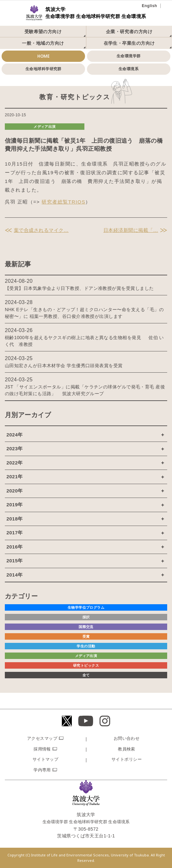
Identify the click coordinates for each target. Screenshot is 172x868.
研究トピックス (86, 665)
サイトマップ (46, 759)
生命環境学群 (129, 56)
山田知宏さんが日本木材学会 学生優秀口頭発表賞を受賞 (64, 366)
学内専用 (42, 770)
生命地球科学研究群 (43, 69)
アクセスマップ (42, 738)
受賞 (86, 636)
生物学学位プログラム (86, 607)
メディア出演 (45, 127)
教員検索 (127, 749)
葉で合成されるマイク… (41, 230)
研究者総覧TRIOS (63, 202)
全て (86, 675)
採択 (86, 617)
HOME (43, 56)
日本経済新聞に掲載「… (131, 230)
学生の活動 (86, 646)
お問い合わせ (127, 738)
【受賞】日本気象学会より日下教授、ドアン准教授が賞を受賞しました (79, 288)
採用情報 (42, 749)
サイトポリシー (127, 759)
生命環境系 (129, 69)
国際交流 (86, 627)
